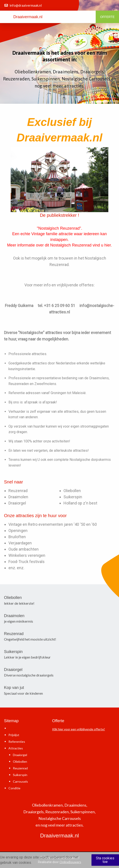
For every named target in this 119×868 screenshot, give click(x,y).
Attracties (16, 748)
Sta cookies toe (105, 860)
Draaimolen (18, 497)
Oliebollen (72, 491)
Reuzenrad (18, 491)
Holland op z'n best (80, 503)
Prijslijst (14, 735)
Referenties (17, 742)
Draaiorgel (17, 503)
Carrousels (20, 781)
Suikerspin (73, 497)
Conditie (14, 788)
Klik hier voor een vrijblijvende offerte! (79, 729)
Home (13, 728)
